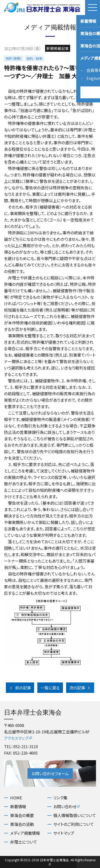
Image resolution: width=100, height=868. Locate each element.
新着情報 (18, 806)
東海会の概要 (22, 815)
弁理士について (24, 842)
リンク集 (60, 798)
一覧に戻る (50, 688)
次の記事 (80, 688)
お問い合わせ (67, 806)
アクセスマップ (18, 738)
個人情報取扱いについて (75, 815)
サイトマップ (64, 833)
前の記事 (20, 688)
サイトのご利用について (74, 824)
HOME (16, 798)
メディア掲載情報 (25, 833)
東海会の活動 (22, 824)
